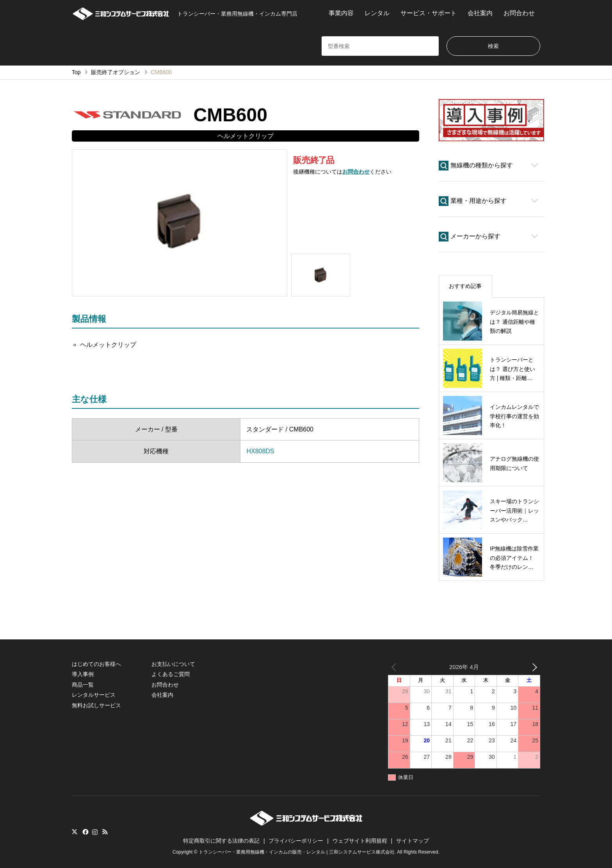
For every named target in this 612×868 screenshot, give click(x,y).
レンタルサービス (94, 695)
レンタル (377, 13)
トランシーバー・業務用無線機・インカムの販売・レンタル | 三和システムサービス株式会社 (297, 852)
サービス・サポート (429, 13)
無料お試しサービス (96, 705)
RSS (105, 832)
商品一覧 (83, 685)
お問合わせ (519, 13)
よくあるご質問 (171, 674)
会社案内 (480, 13)
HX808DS (260, 451)
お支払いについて (173, 664)
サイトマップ (413, 841)
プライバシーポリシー (296, 841)
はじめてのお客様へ (96, 664)
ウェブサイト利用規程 (360, 841)
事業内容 (341, 13)
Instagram (95, 832)
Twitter (75, 832)
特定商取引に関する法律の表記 (221, 841)
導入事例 (83, 674)
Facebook (85, 832)
